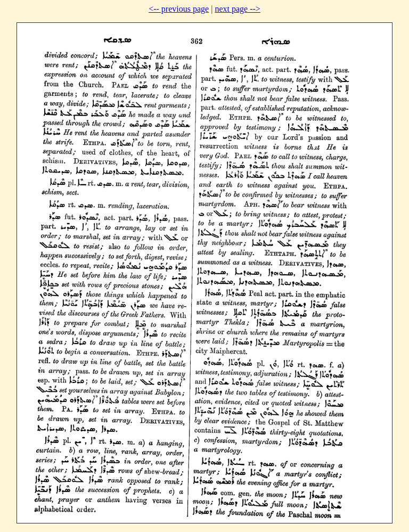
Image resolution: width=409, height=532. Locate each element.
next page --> (237, 9)
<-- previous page (179, 9)
